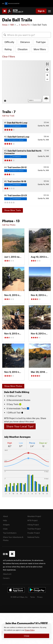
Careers (6, 578)
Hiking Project (33, 525)
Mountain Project (34, 516)
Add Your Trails (8, 116)
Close (27, 636)
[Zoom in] (47, 75)
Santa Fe (25, 25)
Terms (33, 597)
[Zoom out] (47, 79)
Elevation (23, 49)
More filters (40, 49)
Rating (8, 49)
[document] (26, 632)
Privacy (40, 597)
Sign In (41, 11)
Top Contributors (10, 533)
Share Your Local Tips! (20, 426)
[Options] (46, 99)
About (5, 516)
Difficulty (9, 42)
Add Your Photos (9, 225)
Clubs (5, 529)
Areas (5, 25)
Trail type (41, 42)
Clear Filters (9, 56)
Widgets (6, 525)
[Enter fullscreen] (47, 64)
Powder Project (34, 533)
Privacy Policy (30, 630)
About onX (7, 574)
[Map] (26, 82)
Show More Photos (13, 386)
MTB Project (32, 520)
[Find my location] (47, 70)
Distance (25, 42)
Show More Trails (13, 210)
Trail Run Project (34, 529)
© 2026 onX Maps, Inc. (19, 597)
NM (12, 25)
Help (5, 520)
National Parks (33, 537)
